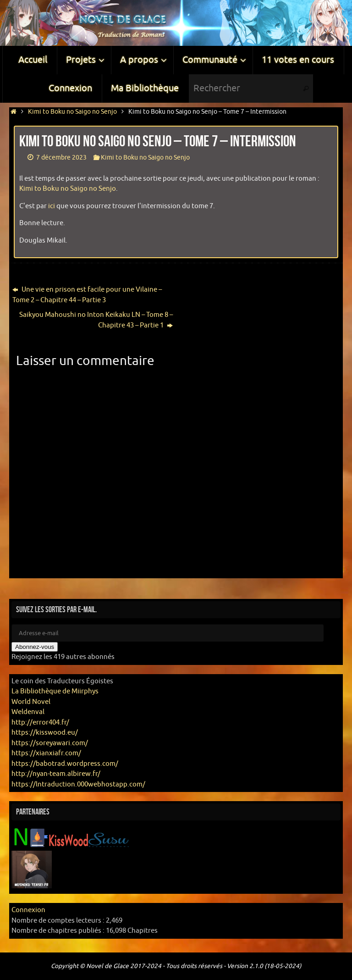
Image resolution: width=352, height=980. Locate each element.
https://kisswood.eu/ (45, 733)
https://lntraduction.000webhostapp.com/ (78, 784)
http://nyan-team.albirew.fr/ (56, 774)
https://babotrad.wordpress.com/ (65, 764)
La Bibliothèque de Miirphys (55, 691)
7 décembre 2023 (61, 158)
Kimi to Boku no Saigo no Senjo (72, 112)
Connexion (28, 910)
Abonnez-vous (35, 647)
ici (52, 206)
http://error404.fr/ (40, 723)
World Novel (31, 702)
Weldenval (28, 712)
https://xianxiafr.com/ (46, 753)
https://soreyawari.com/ (50, 743)
